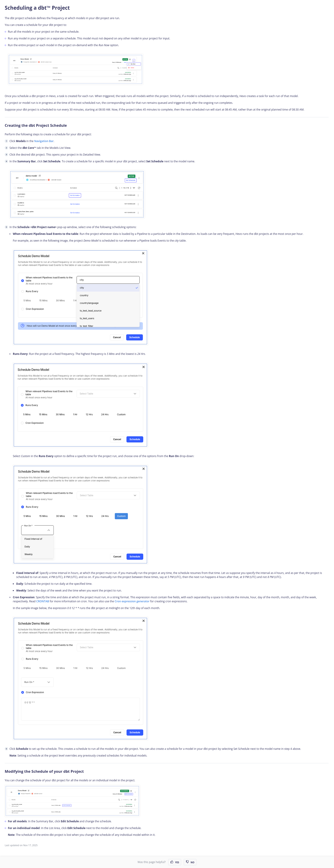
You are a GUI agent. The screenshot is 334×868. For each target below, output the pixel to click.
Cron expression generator (132, 601)
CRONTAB (43, 601)
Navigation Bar (44, 141)
